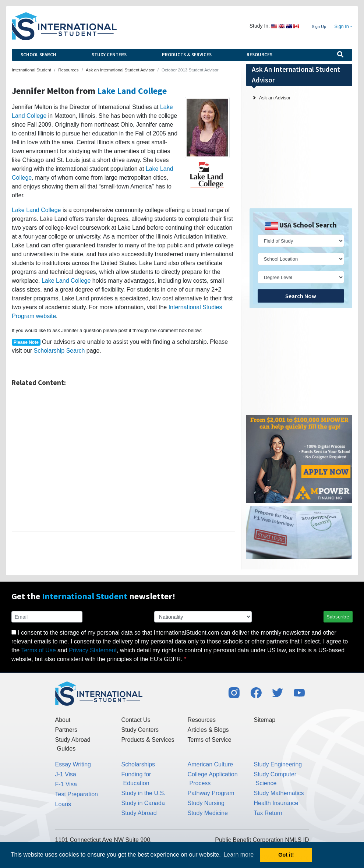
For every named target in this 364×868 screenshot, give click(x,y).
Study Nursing (206, 803)
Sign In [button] (342, 27)
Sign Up (319, 27)
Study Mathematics (279, 793)
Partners (66, 730)
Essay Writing (73, 764)
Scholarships (138, 764)
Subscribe (338, 617)
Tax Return (268, 813)
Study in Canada (143, 803)
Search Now (301, 296)
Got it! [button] (286, 855)
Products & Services (187, 55)
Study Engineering (278, 764)
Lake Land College (132, 91)
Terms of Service (210, 740)
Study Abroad (139, 813)
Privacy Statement (93, 650)
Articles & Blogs (208, 730)
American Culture (211, 764)
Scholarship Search (59, 351)
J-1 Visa (66, 774)
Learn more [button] (238, 855)
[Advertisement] (123, 461)
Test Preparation (77, 794)
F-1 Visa (66, 784)
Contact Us (136, 720)
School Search (38, 55)
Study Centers (109, 55)
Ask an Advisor (275, 98)
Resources (259, 55)
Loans (63, 804)
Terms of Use (38, 650)
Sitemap (265, 720)
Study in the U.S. (144, 793)
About (63, 720)
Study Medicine (208, 813)
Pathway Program (211, 793)
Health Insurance (276, 803)
